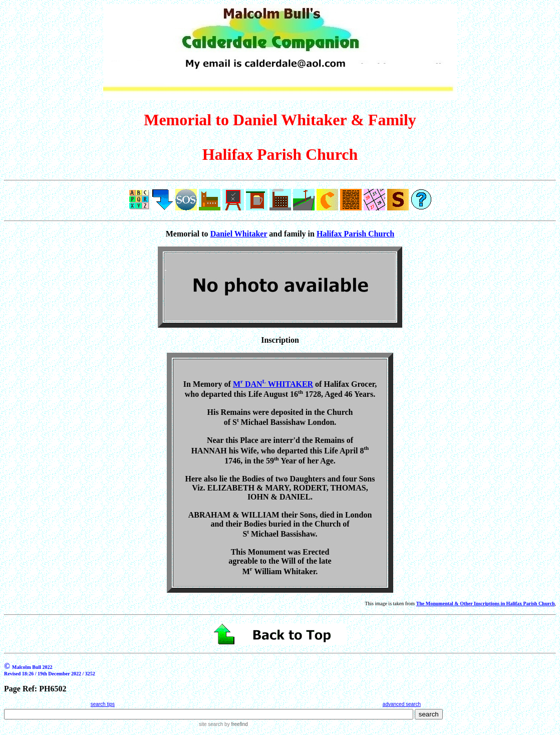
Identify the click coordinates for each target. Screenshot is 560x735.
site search (211, 724)
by (235, 724)
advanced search (402, 704)
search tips (103, 704)
